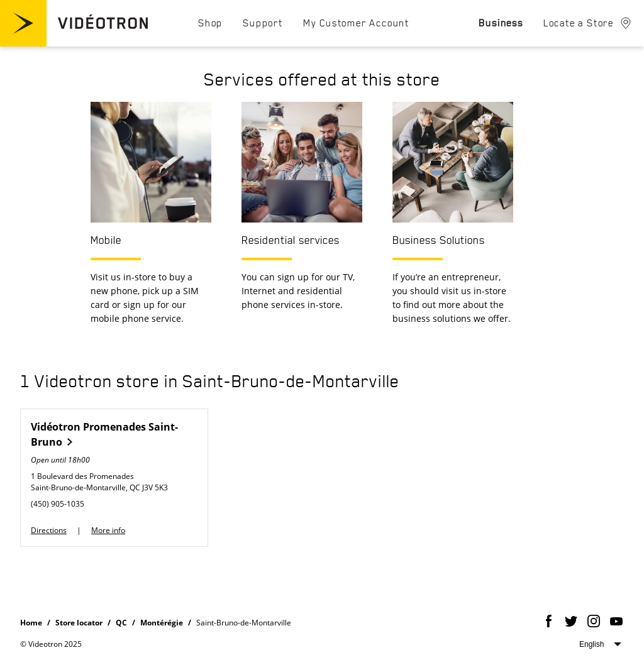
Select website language (600, 644)
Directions (49, 530)
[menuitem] (210, 23)
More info (108, 530)
